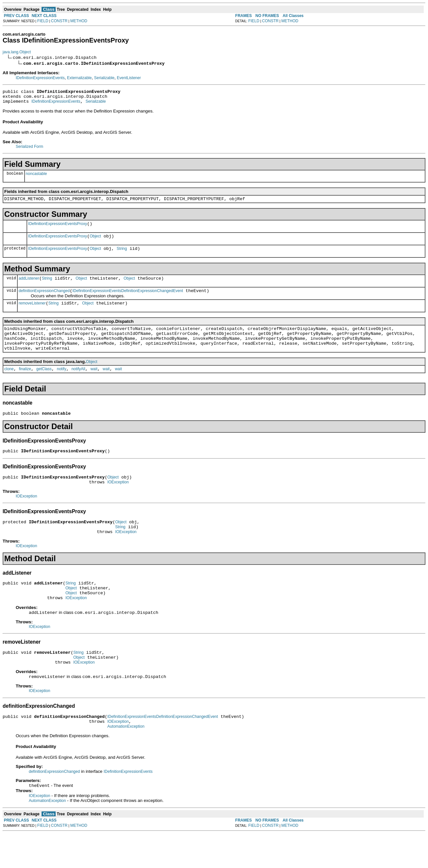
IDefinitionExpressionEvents (40, 78)
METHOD (79, 21)
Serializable (104, 78)
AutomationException (126, 760)
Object (95, 242)
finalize (25, 385)
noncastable (36, 177)
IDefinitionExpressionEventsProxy (58, 229)
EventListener (129, 78)
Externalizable (79, 78)
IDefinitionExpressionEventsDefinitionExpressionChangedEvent (128, 300)
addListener (29, 286)
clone (9, 385)
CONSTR (59, 21)
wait (94, 385)
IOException (118, 502)
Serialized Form (29, 149)
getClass (44, 385)
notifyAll (78, 385)
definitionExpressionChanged (44, 300)
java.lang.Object (17, 52)
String (122, 255)
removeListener (32, 313)
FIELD (43, 21)
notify (62, 385)
